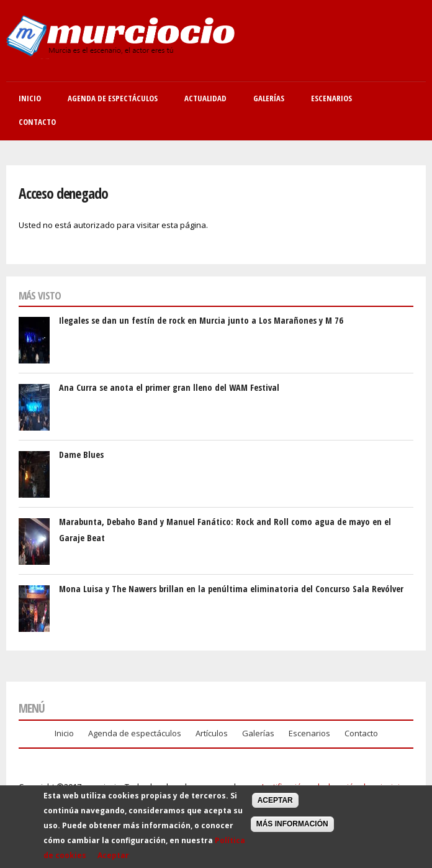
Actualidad (205, 98)
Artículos (212, 733)
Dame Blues (81, 455)
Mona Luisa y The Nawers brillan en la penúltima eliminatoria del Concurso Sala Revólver (231, 589)
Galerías (269, 98)
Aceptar (113, 859)
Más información (292, 828)
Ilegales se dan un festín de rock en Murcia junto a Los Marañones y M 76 (201, 320)
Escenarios (331, 98)
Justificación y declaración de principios (335, 787)
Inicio (30, 98)
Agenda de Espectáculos (113, 98)
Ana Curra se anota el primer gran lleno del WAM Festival (169, 387)
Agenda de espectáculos (135, 733)
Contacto (37, 122)
